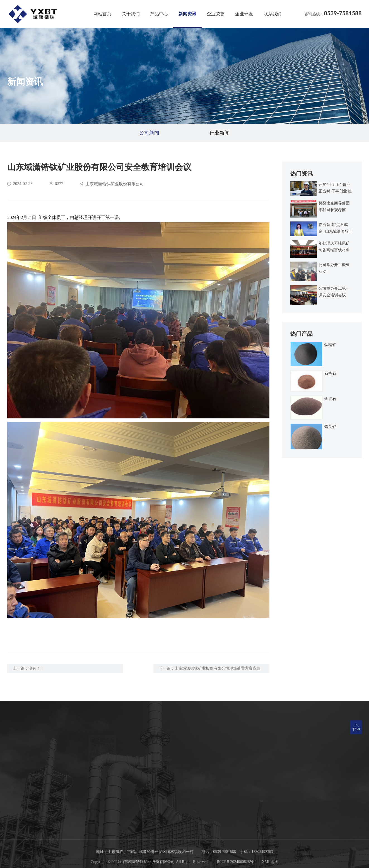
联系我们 (272, 14)
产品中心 (159, 14)
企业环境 (244, 14)
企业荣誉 (216, 14)
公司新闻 (149, 133)
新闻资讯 (187, 14)
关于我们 (131, 14)
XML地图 (270, 862)
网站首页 (102, 14)
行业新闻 (220, 133)
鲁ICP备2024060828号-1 (237, 862)
